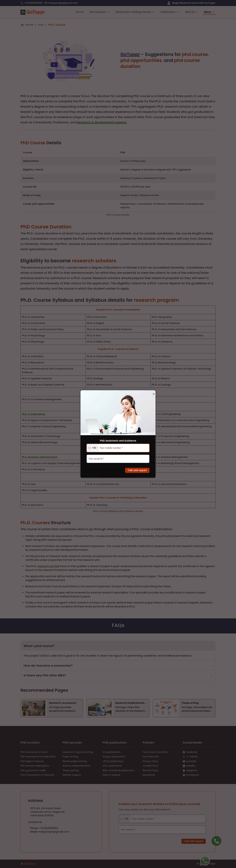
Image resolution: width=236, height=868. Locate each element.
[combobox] (93, 448)
